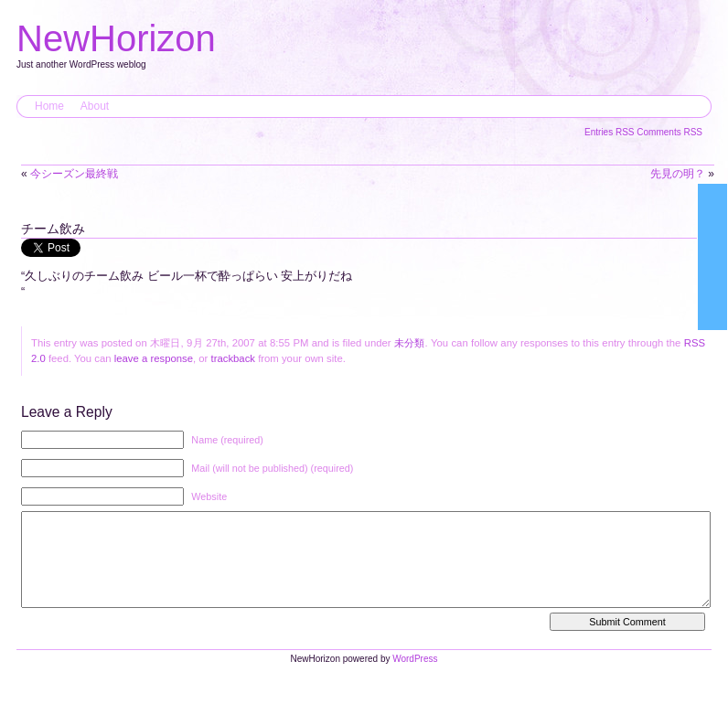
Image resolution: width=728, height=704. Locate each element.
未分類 (410, 343)
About (95, 106)
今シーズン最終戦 (74, 174)
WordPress (415, 677)
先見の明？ (678, 174)
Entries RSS (610, 132)
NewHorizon (116, 38)
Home (49, 106)
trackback (233, 358)
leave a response (154, 358)
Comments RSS (669, 132)
